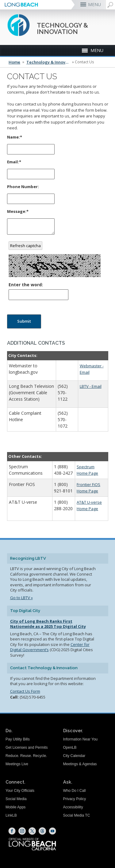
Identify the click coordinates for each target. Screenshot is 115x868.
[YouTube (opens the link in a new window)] (52, 831)
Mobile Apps (15, 807)
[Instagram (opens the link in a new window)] (22, 831)
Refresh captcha (25, 246)
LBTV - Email (91, 386)
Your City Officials (20, 791)
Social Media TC (77, 815)
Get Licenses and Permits (27, 747)
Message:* (18, 211)
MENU (94, 4)
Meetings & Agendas (80, 764)
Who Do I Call (75, 791)
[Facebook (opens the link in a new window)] (12, 831)
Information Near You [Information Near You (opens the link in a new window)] (80, 739)
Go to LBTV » (21, 598)
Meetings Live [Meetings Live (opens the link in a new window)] (17, 764)
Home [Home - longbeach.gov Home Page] (14, 62)
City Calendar (74, 756)
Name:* (15, 137)
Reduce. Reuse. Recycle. (26, 756)
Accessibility (73, 807)
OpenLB (70, 747)
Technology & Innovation (49, 62)
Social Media (16, 799)
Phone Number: (23, 187)
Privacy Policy (75, 799)
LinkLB (11, 815)
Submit (24, 321)
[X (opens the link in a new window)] (32, 831)
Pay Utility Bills (18, 739)
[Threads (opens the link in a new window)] (42, 831)
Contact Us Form (25, 691)
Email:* (14, 162)
